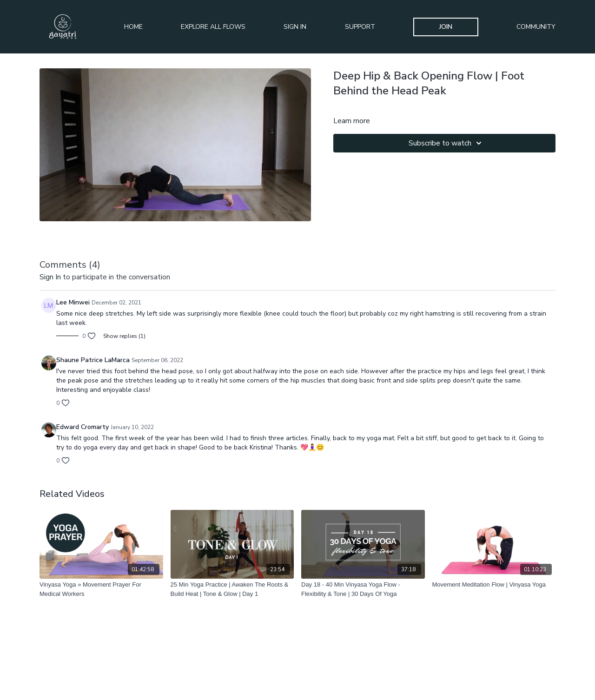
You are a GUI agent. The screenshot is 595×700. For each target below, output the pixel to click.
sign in (50, 277)
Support (360, 27)
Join (446, 27)
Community (536, 27)
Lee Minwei (73, 302)
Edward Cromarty (83, 427)
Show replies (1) (124, 336)
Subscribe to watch (446, 143)
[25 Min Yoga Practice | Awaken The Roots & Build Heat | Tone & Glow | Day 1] (232, 589)
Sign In (295, 27)
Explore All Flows (213, 27)
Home (133, 27)
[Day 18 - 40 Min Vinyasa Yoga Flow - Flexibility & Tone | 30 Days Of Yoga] (363, 589)
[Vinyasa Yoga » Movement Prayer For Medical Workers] (101, 589)
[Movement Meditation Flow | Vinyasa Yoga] (494, 585)
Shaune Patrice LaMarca (93, 360)
